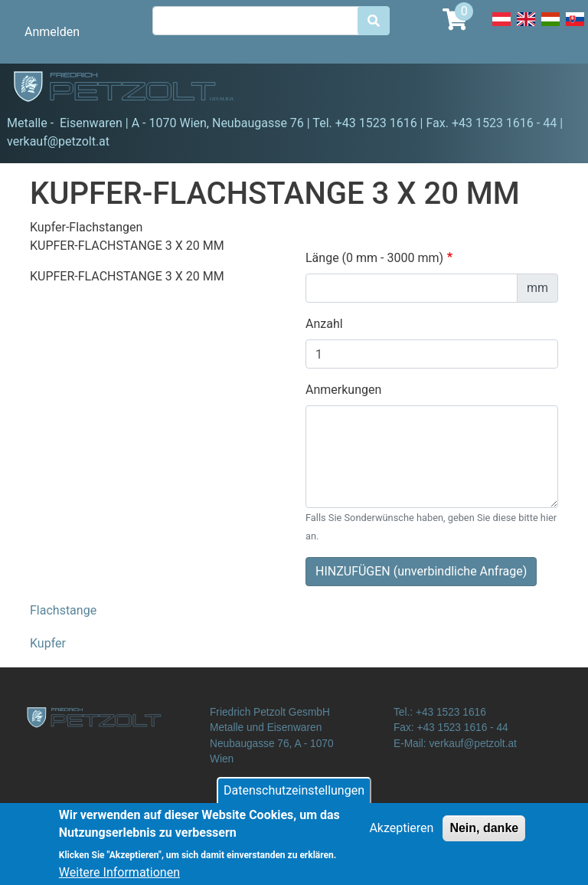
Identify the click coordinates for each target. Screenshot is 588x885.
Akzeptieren (401, 835)
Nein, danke (484, 835)
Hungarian (550, 28)
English (526, 28)
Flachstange (63, 610)
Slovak (575, 28)
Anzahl (324, 324)
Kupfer (48, 643)
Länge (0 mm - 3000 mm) (374, 258)
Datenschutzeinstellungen (294, 797)
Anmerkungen (343, 390)
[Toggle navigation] (554, 89)
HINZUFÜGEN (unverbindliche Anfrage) (421, 571)
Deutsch (501, 28)
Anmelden (52, 32)
